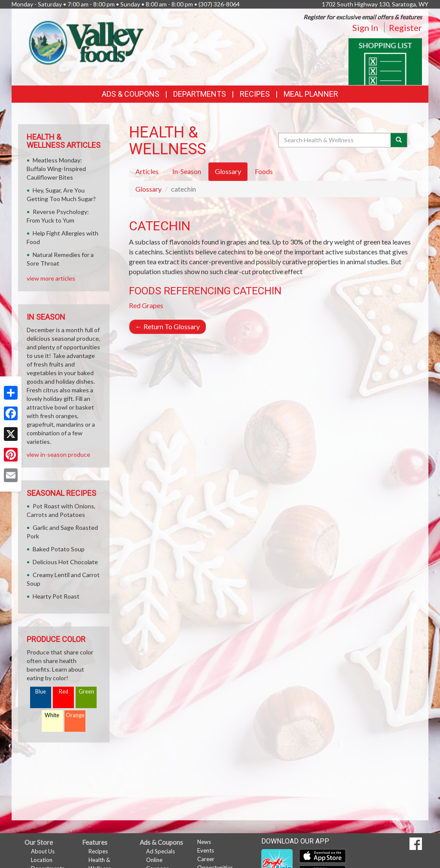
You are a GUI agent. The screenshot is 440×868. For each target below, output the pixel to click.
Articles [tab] (147, 171)
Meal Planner (311, 94)
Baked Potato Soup (59, 549)
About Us (43, 851)
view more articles (51, 278)
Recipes (255, 94)
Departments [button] (200, 94)
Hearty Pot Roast (56, 596)
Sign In (365, 28)
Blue (41, 692)
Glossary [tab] (228, 171)
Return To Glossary (168, 326)
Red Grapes (146, 305)
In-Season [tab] (187, 171)
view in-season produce (58, 454)
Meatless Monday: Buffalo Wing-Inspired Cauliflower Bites (56, 169)
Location (42, 860)
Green (86, 692)
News (204, 842)
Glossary (148, 189)
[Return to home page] (84, 41)
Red (64, 692)
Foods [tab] (264, 171)
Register (405, 28)
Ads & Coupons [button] (131, 94)
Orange (75, 715)
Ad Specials (160, 851)
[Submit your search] (399, 140)
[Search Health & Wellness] (335, 140)
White (52, 715)
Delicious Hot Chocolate (65, 562)
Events (206, 850)
